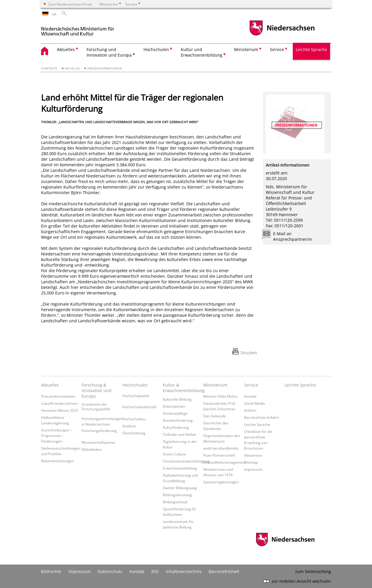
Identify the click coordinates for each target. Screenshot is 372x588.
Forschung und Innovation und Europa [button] (109, 52)
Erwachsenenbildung (180, 468)
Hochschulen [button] (156, 49)
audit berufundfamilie (221, 448)
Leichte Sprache (311, 49)
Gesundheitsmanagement (225, 462)
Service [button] (277, 49)
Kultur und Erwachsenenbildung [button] (202, 52)
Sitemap (251, 462)
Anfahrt (250, 410)
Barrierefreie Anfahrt (261, 417)
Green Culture (174, 454)
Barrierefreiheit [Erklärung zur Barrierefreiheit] (224, 571)
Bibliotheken (92, 449)
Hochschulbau (134, 419)
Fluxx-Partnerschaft (219, 455)
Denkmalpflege (175, 413)
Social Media (255, 403)
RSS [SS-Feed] (155, 571)
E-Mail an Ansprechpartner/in (289, 236)
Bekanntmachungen (58, 461)
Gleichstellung (134, 433)
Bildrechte (51, 571)
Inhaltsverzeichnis (184, 571)
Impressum (253, 469)
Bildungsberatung (177, 495)
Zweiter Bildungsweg (180, 488)
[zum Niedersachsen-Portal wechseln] (282, 35)
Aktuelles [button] (66, 49)
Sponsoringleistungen (221, 482)
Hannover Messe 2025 (60, 410)
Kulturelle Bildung (177, 399)
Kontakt (250, 396)
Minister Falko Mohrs (220, 396)
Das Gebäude (214, 416)
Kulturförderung (176, 427)
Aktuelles (72, 68)
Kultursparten (174, 406)
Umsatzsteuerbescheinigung (186, 461)
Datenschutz (110, 571)
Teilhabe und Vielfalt (179, 434)
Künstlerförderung (178, 420)
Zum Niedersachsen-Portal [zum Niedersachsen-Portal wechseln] (70, 4)
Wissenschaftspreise (98, 442)
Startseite (49, 68)
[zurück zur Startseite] (78, 29)
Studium (129, 426)
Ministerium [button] (246, 49)
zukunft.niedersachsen (60, 403)
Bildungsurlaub (175, 502)
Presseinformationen (105, 68)
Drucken (249, 353)
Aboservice (253, 455)
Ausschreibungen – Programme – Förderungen (57, 436)
